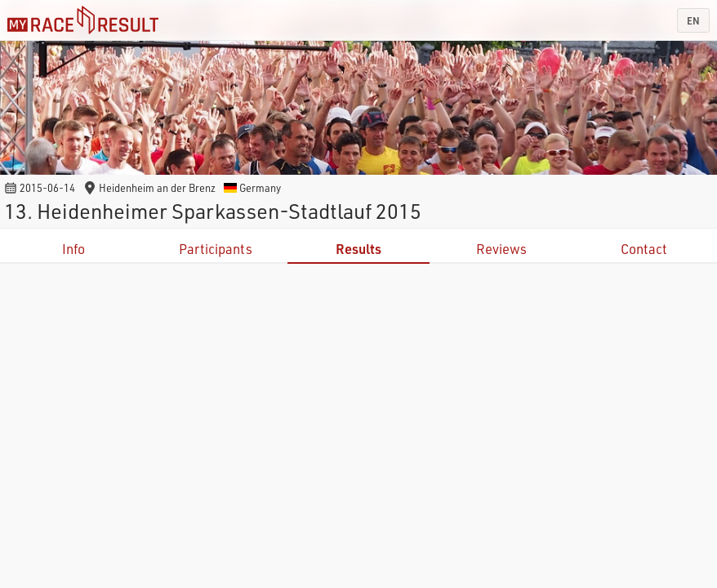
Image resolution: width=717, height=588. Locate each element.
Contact (644, 249)
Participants (216, 249)
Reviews (501, 249)
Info (73, 249)
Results (358, 249)
